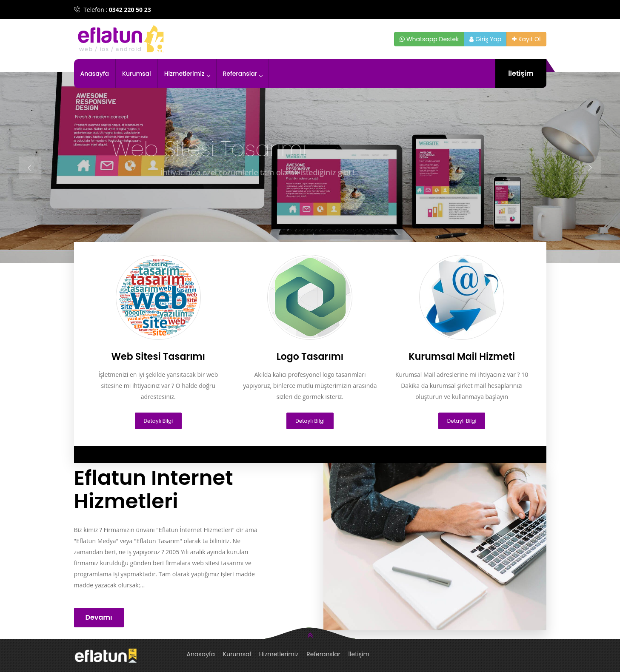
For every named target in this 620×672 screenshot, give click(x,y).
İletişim (521, 73)
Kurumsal (137, 74)
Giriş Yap (485, 39)
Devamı (99, 617)
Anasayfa (95, 74)
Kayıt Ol (526, 39)
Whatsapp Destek (429, 39)
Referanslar (243, 74)
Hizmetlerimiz (187, 74)
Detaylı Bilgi (159, 421)
